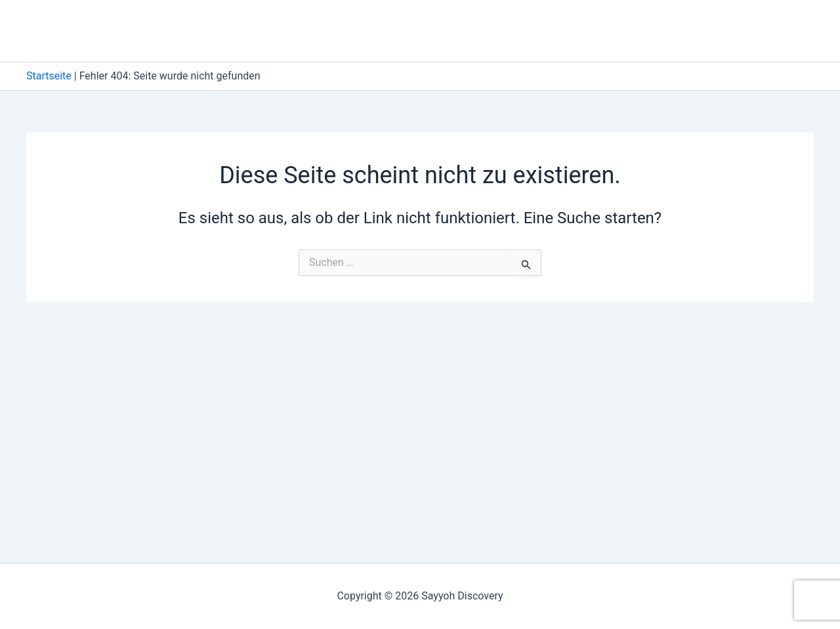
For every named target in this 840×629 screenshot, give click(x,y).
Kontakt (656, 31)
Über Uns (778, 31)
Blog (598, 31)
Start (716, 31)
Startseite (49, 76)
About (546, 31)
